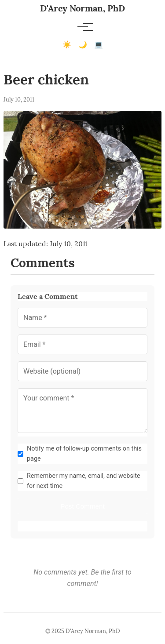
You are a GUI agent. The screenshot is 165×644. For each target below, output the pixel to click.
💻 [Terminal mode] (99, 45)
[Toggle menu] (83, 27)
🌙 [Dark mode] (83, 45)
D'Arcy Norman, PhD (82, 8)
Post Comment (82, 506)
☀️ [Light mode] (67, 45)
